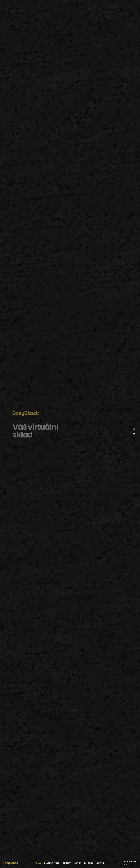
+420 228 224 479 (130, 863)
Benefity (67, 863)
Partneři (77, 863)
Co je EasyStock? (52, 863)
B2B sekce (89, 863)
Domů (39, 863)
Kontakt (100, 863)
